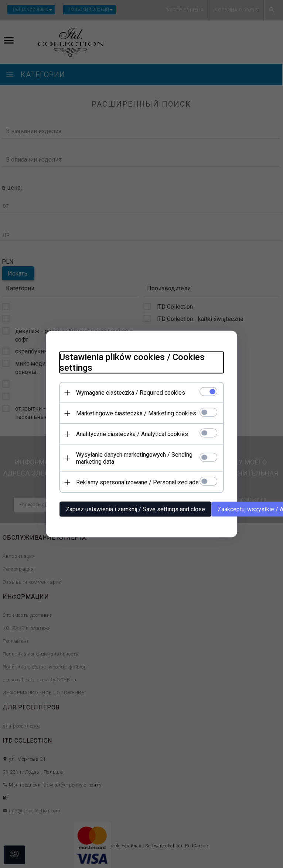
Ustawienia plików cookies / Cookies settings (129, 362)
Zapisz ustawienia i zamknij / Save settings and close (132, 509)
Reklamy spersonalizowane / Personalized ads (134, 482)
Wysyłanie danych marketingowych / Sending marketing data (131, 458)
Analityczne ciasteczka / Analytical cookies (129, 434)
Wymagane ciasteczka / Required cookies (128, 392)
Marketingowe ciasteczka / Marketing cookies (133, 413)
